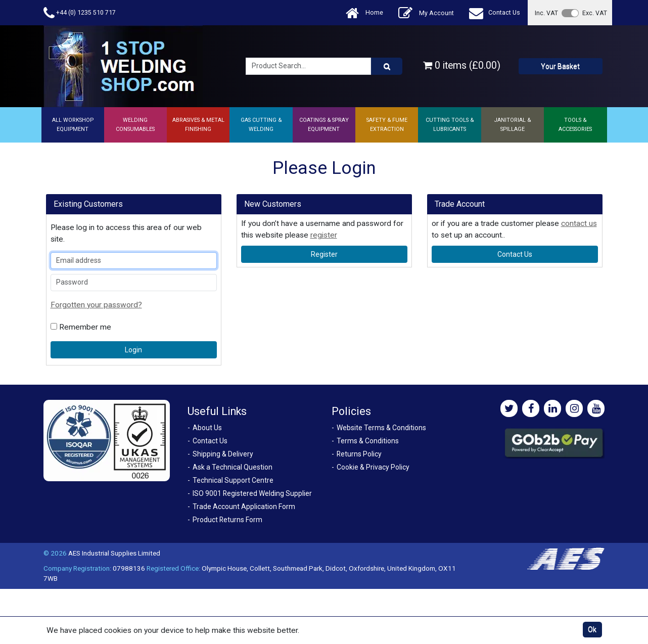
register (324, 235)
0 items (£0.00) (462, 65)
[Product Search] (387, 66)
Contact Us (495, 13)
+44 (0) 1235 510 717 (80, 13)
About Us (207, 428)
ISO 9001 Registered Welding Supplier (252, 493)
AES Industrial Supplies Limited (114, 553)
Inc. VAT (546, 13)
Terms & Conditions (368, 441)
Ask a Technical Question (233, 467)
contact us (579, 223)
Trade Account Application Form (244, 507)
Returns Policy (359, 454)
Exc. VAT (595, 13)
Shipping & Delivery (223, 454)
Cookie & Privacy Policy (373, 467)
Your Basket (560, 66)
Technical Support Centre (233, 480)
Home (364, 13)
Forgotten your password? (96, 305)
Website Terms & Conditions (381, 428)
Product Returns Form (227, 520)
